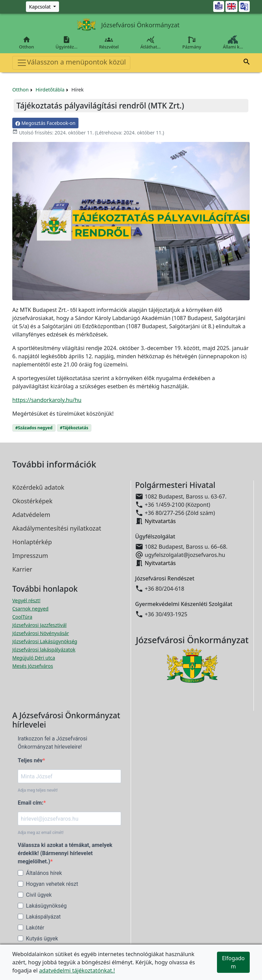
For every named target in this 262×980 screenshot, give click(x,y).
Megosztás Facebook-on (45, 123)
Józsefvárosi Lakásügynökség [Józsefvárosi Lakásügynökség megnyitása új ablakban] (45, 641)
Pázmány (192, 43)
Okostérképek (32, 501)
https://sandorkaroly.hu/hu (47, 400)
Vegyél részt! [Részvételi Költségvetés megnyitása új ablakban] (26, 600)
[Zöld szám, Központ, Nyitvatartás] (42, 7)
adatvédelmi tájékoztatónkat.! (77, 970)
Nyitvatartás (160, 521)
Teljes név (30, 760)
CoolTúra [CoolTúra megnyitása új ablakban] (22, 617)
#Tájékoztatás (74, 428)
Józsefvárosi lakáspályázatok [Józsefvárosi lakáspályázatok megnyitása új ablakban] (44, 650)
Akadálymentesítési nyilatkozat (57, 528)
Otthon (26, 43)
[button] (247, 63)
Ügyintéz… (67, 43)
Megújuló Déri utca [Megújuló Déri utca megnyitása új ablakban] (34, 658)
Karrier (22, 569)
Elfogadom (234, 962)
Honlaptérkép (32, 542)
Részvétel (109, 43)
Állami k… (233, 43)
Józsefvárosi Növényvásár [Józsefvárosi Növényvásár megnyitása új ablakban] (41, 633)
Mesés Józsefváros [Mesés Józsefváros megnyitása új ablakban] (33, 666)
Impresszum (30, 556)
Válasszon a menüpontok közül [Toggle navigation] (71, 63)
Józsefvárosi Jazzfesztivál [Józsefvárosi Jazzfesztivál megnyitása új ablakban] (39, 625)
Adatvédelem (31, 515)
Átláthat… (151, 43)
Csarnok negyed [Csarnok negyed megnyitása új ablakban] (30, 609)
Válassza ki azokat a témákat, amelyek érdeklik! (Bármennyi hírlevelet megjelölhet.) (65, 853)
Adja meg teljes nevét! (38, 790)
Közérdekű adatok (38, 487)
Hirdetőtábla (50, 90)
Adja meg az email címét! (41, 833)
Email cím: (31, 803)
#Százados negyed (34, 428)
